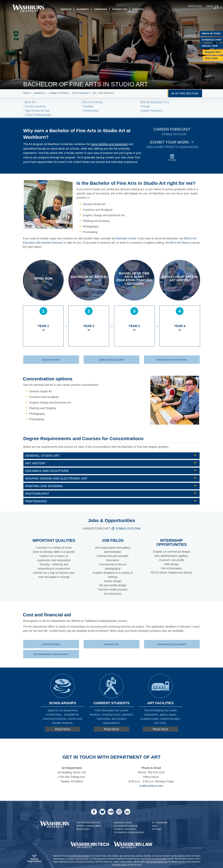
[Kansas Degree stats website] (34, 860)
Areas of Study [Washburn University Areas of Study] (211, 34)
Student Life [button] (120, 9)
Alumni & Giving (195, 6)
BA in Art (30, 102)
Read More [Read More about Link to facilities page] (161, 729)
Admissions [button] (101, 9)
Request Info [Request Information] (213, 52)
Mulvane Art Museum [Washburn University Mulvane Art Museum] (126, 826)
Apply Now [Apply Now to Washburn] (211, 58)
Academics (39, 93)
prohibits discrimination (80, 856)
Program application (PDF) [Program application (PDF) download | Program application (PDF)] (172, 360)
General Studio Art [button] (42, 456)
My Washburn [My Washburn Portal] (160, 823)
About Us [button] (66, 9)
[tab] (111, 456)
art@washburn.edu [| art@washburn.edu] (151, 786)
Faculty (145, 106)
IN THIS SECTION (187, 94)
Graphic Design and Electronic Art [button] (56, 478)
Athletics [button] (138, 9)
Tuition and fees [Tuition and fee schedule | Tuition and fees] (51, 644)
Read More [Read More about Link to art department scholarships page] (63, 729)
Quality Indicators (152, 111)
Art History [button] (35, 463)
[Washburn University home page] (28, 8)
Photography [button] (37, 494)
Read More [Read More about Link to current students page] (112, 729)
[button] (216, 7)
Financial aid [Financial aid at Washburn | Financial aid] (111, 644)
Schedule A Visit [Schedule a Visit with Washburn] (212, 40)
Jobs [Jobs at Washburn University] (155, 826)
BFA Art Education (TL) (155, 102)
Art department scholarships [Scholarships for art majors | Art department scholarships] (51, 654)
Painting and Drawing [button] (44, 486)
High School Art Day (37, 111)
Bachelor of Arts (126, 238)
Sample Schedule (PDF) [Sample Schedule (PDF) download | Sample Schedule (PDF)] (111, 360)
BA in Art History (93, 102)
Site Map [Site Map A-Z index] (157, 829)
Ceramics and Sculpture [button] (47, 471)
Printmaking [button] (36, 501)
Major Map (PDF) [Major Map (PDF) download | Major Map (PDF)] (51, 360)
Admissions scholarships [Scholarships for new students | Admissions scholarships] (172, 644)
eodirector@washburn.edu (156, 862)
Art (94, 93)
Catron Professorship (38, 115)
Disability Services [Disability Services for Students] (125, 829)
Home (26, 93)
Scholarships (91, 111)
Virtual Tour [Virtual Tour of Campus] (210, 46)
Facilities (88, 106)
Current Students (35, 106)
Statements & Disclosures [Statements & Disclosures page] (129, 832)
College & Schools (59, 93)
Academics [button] (83, 9)
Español (210, 6)
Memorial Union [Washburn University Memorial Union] (123, 823)
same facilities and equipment (109, 144)
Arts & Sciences (80, 93)
